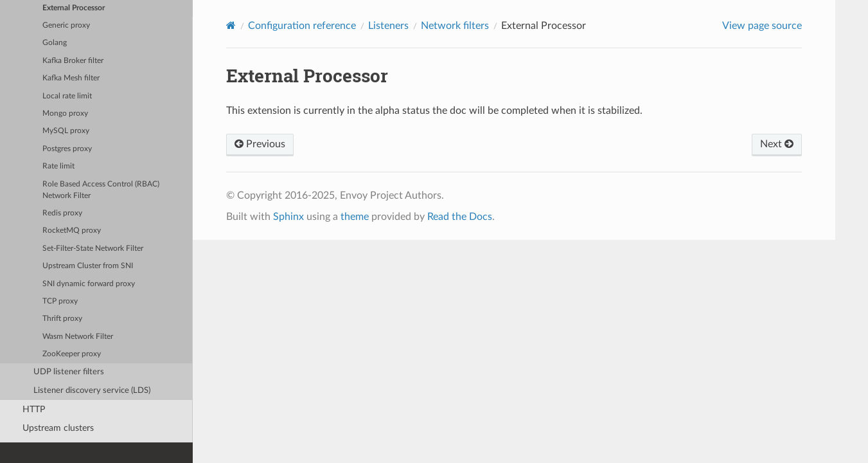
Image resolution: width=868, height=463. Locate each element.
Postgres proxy (67, 149)
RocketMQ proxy (72, 231)
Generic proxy (66, 25)
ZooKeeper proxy (72, 354)
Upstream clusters (58, 428)
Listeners (388, 26)
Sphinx (288, 217)
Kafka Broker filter (73, 61)
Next (777, 144)
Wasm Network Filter (78, 337)
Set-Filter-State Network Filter (93, 249)
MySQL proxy (66, 131)
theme (355, 217)
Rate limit (58, 166)
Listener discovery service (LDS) (92, 391)
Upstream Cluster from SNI (88, 266)
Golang (55, 43)
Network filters (455, 26)
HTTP (34, 409)
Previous (260, 144)
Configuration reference (302, 26)
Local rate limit (67, 96)
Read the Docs (460, 217)
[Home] (231, 25)
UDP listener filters (69, 372)
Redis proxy (62, 213)
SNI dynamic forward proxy (89, 284)
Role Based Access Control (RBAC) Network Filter (101, 190)
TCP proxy (60, 301)
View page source (762, 26)
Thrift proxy (62, 319)
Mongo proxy (65, 113)
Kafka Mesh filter (71, 78)
